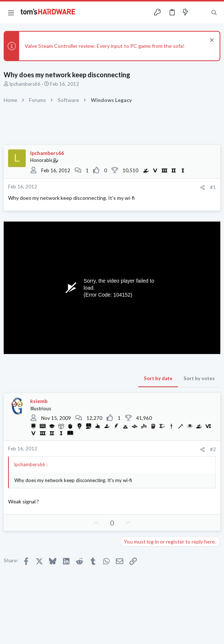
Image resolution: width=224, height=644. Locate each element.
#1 (213, 187)
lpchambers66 (25, 84)
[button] (11, 13)
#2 (213, 449)
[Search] (214, 13)
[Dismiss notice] (211, 41)
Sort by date (158, 378)
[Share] (202, 187)
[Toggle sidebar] (200, 13)
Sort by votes (199, 378)
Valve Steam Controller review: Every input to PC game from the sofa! (105, 46)
